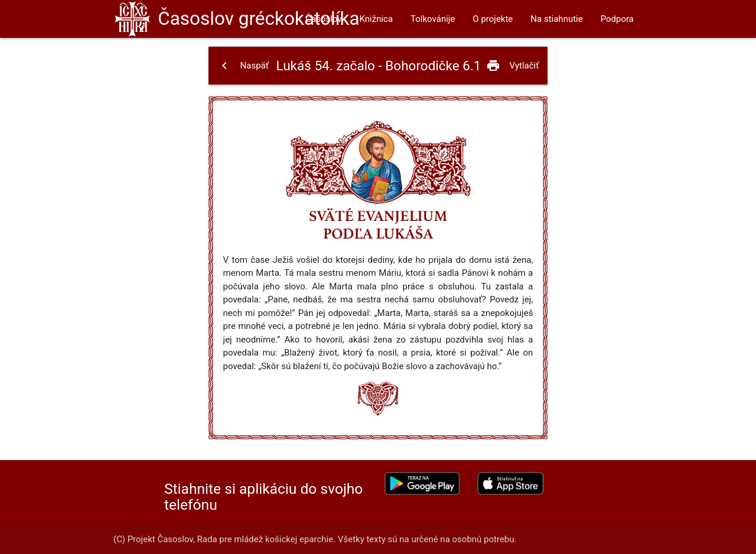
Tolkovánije (433, 19)
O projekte (493, 19)
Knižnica (377, 19)
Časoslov (258, 19)
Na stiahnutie (556, 19)
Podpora (617, 19)
